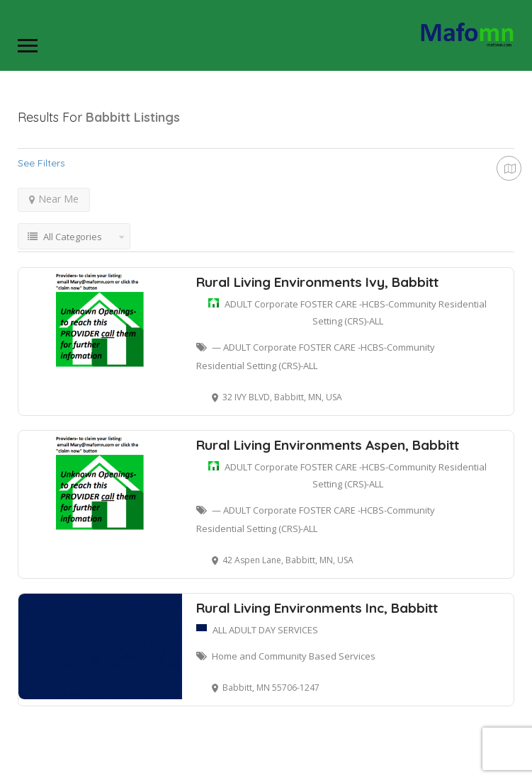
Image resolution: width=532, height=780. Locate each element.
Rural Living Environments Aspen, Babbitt (328, 445)
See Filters (41, 163)
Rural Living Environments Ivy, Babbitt (317, 282)
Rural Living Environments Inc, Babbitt (317, 608)
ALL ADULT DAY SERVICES (265, 630)
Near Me (54, 199)
